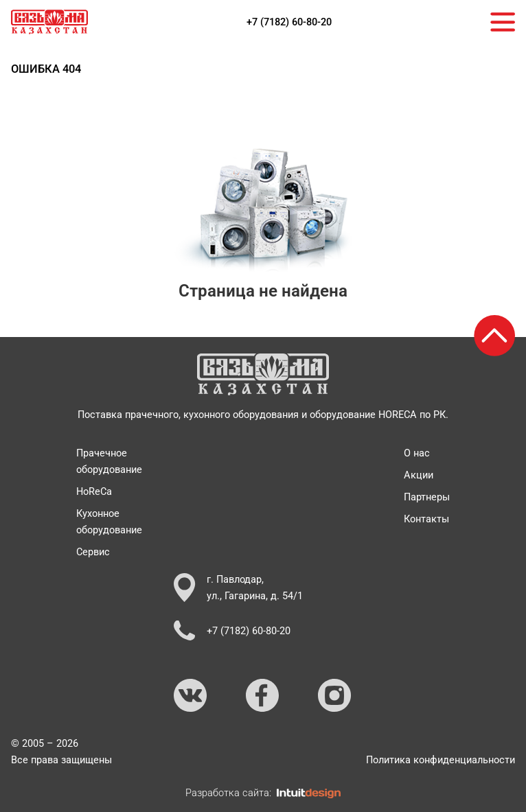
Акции (419, 475)
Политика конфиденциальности (441, 760)
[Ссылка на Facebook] (263, 696)
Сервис (93, 552)
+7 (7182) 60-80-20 (289, 22)
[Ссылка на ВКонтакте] (191, 696)
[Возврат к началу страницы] (494, 336)
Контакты (426, 519)
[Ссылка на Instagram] (335, 696)
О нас (417, 453)
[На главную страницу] (49, 22)
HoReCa (94, 491)
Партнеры (427, 497)
